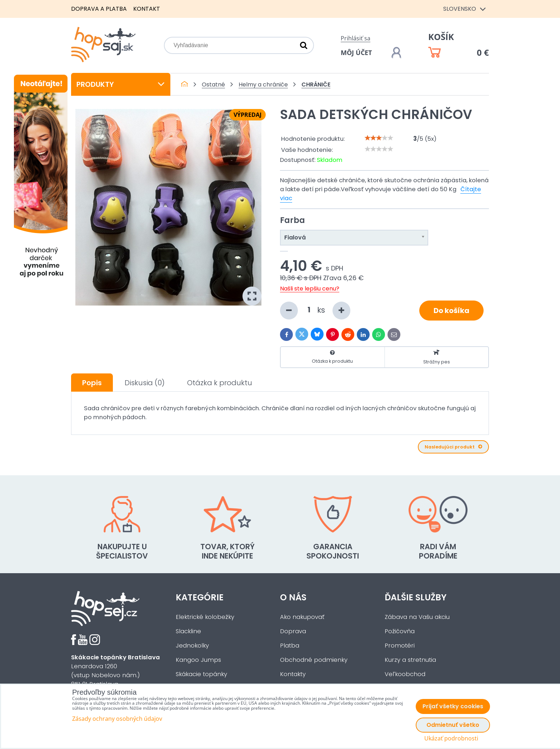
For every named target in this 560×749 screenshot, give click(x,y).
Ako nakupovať (302, 617)
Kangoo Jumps (198, 660)
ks (315, 311)
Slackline (188, 631)
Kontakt (147, 9)
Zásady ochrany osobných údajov (117, 719)
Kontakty (293, 674)
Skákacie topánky (201, 674)
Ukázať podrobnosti (451, 738)
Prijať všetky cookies (453, 706)
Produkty (121, 84)
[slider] (379, 138)
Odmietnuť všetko (453, 725)
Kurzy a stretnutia (410, 660)
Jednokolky (192, 646)
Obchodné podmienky (314, 660)
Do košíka (451, 311)
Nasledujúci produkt (453, 447)
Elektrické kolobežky (205, 617)
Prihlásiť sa (356, 38)
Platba (290, 646)
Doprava (293, 631)
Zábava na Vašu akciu (417, 617)
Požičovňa (400, 631)
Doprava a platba (99, 9)
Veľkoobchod (405, 674)
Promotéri (400, 646)
